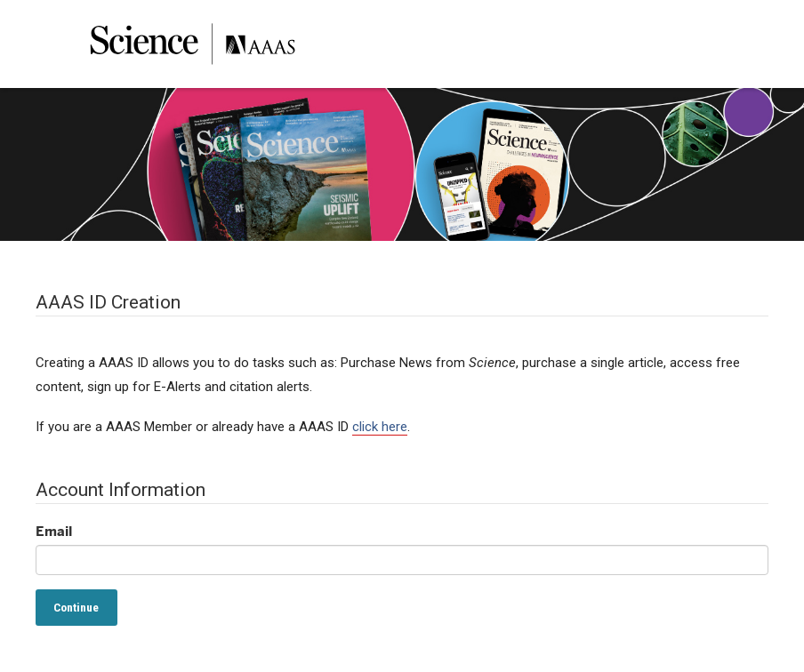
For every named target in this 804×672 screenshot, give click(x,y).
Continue (76, 607)
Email (54, 531)
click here (380, 427)
